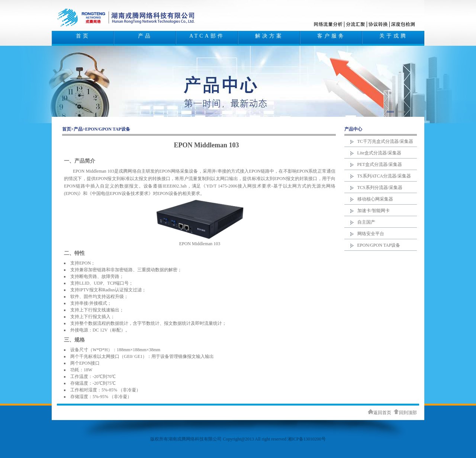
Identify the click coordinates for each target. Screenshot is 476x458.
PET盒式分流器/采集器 (380, 164)
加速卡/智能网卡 (374, 211)
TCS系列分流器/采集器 (380, 188)
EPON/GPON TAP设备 (108, 129)
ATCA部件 (207, 36)
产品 (145, 36)
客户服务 (331, 36)
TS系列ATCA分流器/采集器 (384, 176)
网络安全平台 (371, 234)
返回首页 (379, 413)
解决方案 (269, 36)
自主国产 (366, 222)
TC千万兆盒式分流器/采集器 (385, 141)
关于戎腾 (393, 36)
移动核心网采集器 (375, 199)
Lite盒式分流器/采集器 (379, 153)
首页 (83, 36)
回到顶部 (405, 413)
